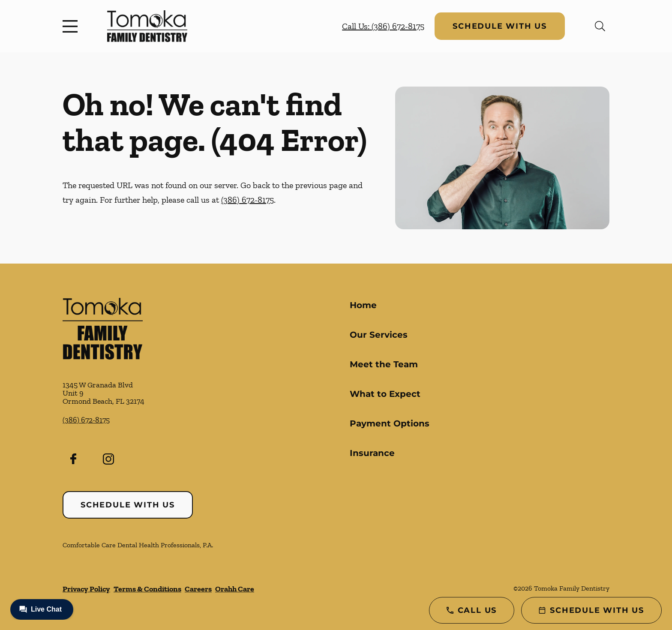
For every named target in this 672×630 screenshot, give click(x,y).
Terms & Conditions (147, 589)
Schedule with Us (500, 26)
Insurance (372, 453)
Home (363, 305)
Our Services (379, 335)
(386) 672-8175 (247, 200)
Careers (198, 589)
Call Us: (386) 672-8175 (383, 26)
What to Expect (385, 394)
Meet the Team (384, 364)
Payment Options (390, 423)
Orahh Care (235, 589)
